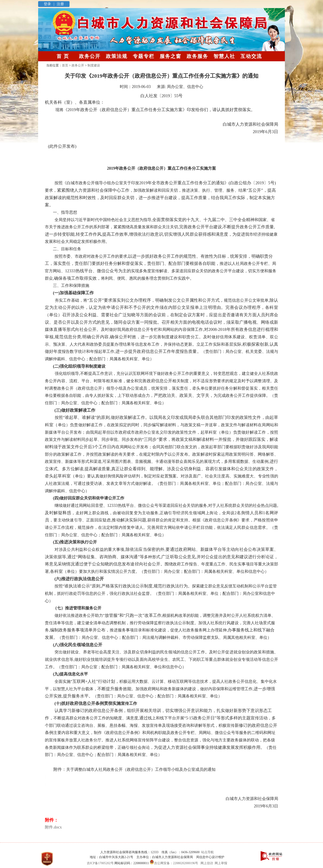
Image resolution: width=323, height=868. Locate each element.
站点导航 (207, 852)
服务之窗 (170, 56)
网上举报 (221, 863)
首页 (65, 65)
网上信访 (207, 863)
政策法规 (117, 56)
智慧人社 (224, 56)
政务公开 (90, 56)
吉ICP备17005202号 (100, 863)
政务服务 (197, 56)
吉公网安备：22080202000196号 (174, 863)
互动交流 (251, 56)
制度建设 (94, 65)
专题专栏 (144, 56)
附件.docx (53, 827)
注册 (60, 4)
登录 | (49, 4)
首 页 (63, 56)
